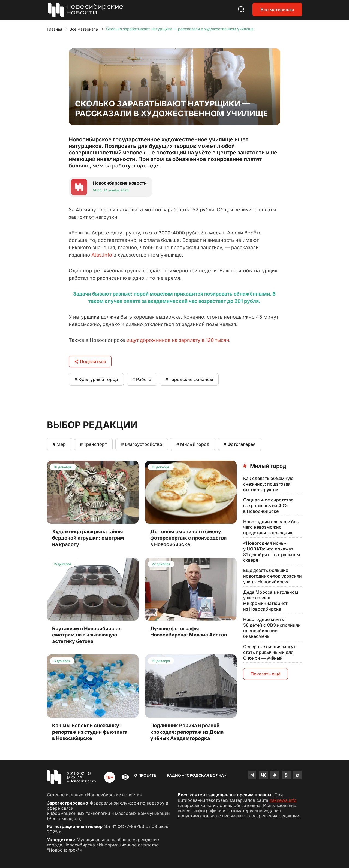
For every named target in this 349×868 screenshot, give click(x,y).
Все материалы (277, 10)
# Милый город (193, 444)
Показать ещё (266, 674)
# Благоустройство (142, 444)
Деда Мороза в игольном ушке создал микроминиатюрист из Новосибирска (271, 601)
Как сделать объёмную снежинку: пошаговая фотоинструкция (268, 484)
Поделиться (90, 361)
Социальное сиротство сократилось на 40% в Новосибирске (268, 505)
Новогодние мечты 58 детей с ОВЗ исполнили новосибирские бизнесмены (272, 628)
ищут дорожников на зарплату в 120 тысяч (178, 340)
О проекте (145, 775)
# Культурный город (96, 379)
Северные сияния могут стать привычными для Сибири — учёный (269, 652)
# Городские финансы (189, 379)
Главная (55, 29)
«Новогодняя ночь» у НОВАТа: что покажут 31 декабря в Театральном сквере (272, 552)
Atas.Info (102, 255)
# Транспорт (93, 444)
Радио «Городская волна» (197, 775)
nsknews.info (283, 800)
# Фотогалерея (240, 444)
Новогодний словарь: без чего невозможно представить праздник (271, 527)
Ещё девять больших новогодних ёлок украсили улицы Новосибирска (273, 576)
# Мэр (59, 444)
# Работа (142, 379)
